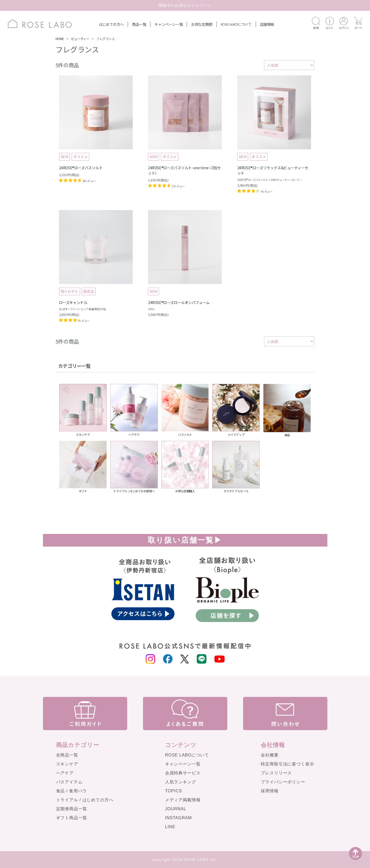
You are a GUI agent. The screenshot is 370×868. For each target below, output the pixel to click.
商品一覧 (139, 24)
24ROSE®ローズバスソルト (81, 168)
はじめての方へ (111, 24)
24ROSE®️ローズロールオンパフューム (179, 302)
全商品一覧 (67, 755)
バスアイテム (69, 782)
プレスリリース (276, 773)
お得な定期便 (202, 24)
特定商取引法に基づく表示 (287, 764)
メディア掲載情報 (183, 800)
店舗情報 (267, 24)
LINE (170, 827)
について (236, 24)
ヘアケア (65, 773)
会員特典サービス (183, 773)
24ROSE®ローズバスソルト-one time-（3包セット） (184, 170)
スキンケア (67, 764)
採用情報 (270, 791)
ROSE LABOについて (187, 755)
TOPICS (174, 791)
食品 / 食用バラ (71, 791)
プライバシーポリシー (283, 782)
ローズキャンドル (73, 302)
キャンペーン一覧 (169, 24)
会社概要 (270, 755)
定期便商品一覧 (72, 809)
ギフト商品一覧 (72, 818)
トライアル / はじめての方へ (85, 800)
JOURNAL (176, 809)
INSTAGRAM (179, 818)
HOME (60, 39)
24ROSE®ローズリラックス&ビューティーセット (273, 170)
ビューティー (80, 39)
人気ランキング (181, 782)
